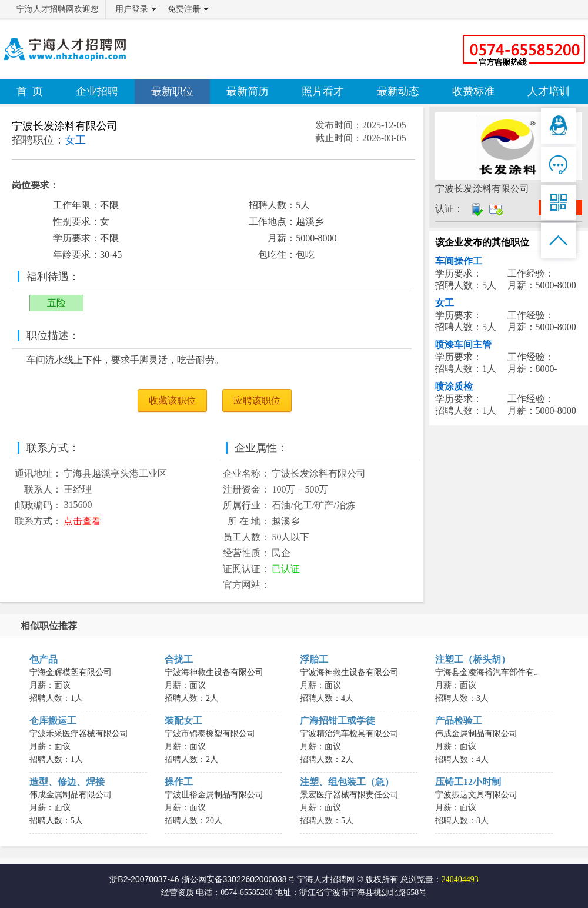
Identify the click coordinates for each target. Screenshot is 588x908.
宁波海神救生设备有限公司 (214, 672)
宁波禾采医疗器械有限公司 (79, 734)
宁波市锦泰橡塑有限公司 (210, 734)
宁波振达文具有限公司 (476, 795)
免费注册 (184, 9)
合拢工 (179, 659)
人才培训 (549, 91)
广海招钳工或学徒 (338, 721)
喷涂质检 (454, 386)
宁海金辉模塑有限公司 (71, 672)
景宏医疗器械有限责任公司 (349, 795)
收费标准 (473, 91)
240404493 (460, 879)
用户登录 (132, 9)
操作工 (179, 782)
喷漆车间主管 (463, 345)
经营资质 (178, 892)
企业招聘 (97, 91)
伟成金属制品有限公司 (476, 734)
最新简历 (248, 91)
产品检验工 (459, 721)
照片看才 (323, 91)
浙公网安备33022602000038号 (238, 879)
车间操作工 (459, 261)
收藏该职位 (172, 400)
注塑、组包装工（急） (347, 782)
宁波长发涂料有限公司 (65, 126)
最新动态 (398, 91)
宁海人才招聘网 (326, 879)
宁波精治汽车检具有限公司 (349, 734)
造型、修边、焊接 (67, 782)
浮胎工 (314, 659)
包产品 (44, 659)
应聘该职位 (257, 400)
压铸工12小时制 (468, 782)
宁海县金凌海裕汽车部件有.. (487, 672)
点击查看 (82, 521)
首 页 (30, 91)
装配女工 (183, 721)
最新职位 (172, 91)
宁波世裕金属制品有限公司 (214, 795)
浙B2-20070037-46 (144, 879)
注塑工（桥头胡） (473, 659)
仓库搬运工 (53, 721)
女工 (445, 303)
